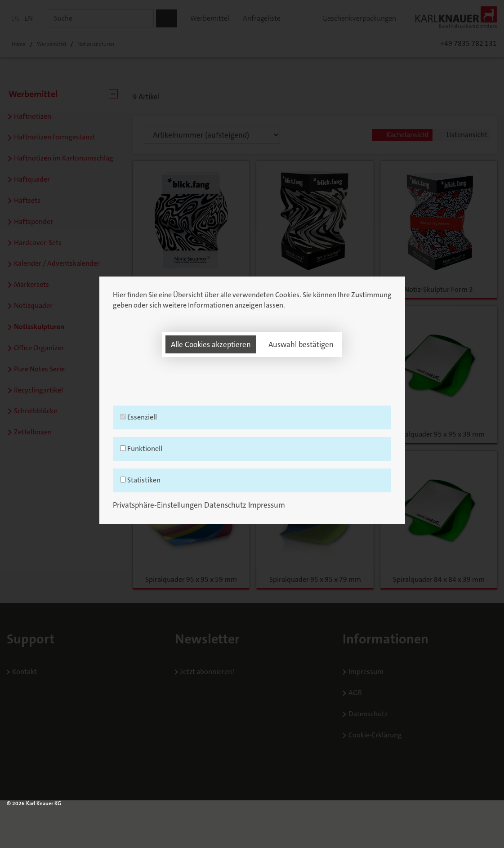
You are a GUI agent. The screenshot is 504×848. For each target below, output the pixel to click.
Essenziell (252, 441)
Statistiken (252, 504)
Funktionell (252, 473)
